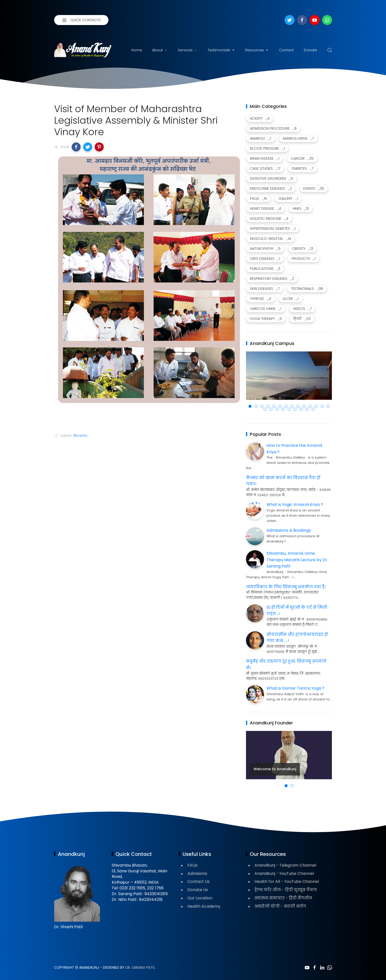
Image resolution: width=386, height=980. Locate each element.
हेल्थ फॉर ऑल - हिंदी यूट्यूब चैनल (286, 890)
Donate (310, 50)
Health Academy (204, 906)
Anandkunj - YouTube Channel (284, 873)
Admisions (197, 873)
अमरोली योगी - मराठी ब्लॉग (280, 906)
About (160, 50)
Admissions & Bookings (289, 530)
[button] (76, 147)
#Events (80, 436)
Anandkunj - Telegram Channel (285, 865)
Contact (286, 50)
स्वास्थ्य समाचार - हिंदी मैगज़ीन (283, 898)
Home (137, 50)
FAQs (192, 865)
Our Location (200, 898)
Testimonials (221, 50)
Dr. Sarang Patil (140, 967)
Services (188, 50)
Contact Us (199, 881)
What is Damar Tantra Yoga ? (295, 688)
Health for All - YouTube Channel (287, 881)
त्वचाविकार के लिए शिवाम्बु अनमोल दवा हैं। (286, 587)
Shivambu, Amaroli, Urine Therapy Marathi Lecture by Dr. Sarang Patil (297, 560)
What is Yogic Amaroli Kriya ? (295, 505)
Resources (257, 50)
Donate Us (198, 890)
